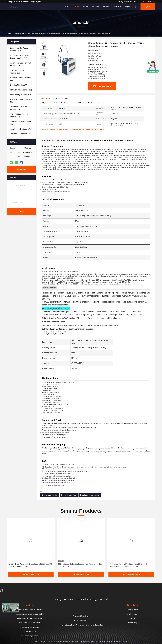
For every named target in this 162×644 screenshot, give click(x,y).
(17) (19, 57)
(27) (18, 85)
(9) (20, 134)
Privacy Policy (132, 623)
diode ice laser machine (49, 495)
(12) (20, 64)
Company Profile (132, 610)
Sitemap (132, 618)
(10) (21, 129)
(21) (21, 90)
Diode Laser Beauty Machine (90, 495)
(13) (18, 72)
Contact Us (117, 7)
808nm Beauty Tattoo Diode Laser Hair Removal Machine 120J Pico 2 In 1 (80, 565)
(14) (18, 108)
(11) (20, 123)
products (17, 34)
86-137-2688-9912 (148, 2)
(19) (21, 101)
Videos (86, 7)
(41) (20, 95)
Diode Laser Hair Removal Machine (34, 34)
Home (67, 7)
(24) (20, 79)
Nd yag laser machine (69, 495)
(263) (20, 49)
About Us (106, 7)
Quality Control (132, 614)
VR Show (95, 7)
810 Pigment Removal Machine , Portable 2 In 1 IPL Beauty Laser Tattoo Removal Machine (128, 565)
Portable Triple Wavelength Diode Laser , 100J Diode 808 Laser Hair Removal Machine (30, 565)
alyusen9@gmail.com (127, 2)
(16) (19, 116)
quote (148, 7)
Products (76, 7)
